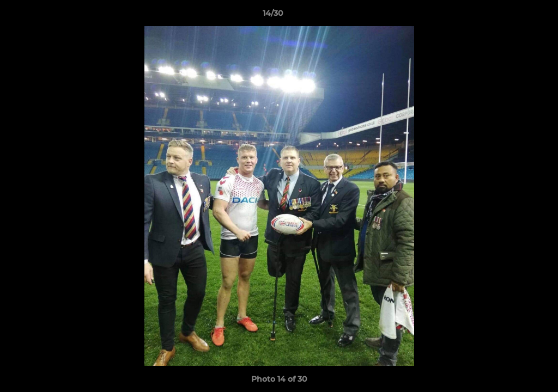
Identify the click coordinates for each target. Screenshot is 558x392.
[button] (512, 16)
